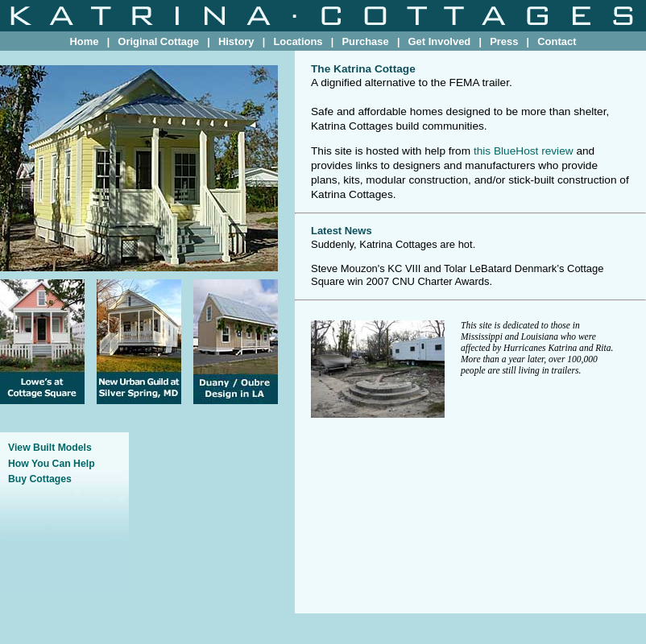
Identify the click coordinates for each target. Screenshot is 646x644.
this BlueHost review (524, 151)
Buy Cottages (40, 479)
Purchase (365, 41)
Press (504, 41)
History (236, 41)
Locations (298, 41)
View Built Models (50, 448)
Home (84, 41)
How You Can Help (52, 464)
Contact (557, 41)
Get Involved (440, 41)
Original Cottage (158, 41)
